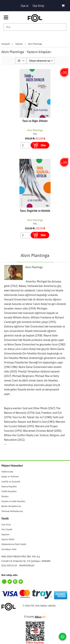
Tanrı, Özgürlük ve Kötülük (35, 211)
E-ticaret (29, 617)
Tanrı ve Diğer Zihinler (35, 121)
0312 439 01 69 (9, 566)
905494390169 (27, 566)
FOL (35, 134)
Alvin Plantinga (35, 130)
